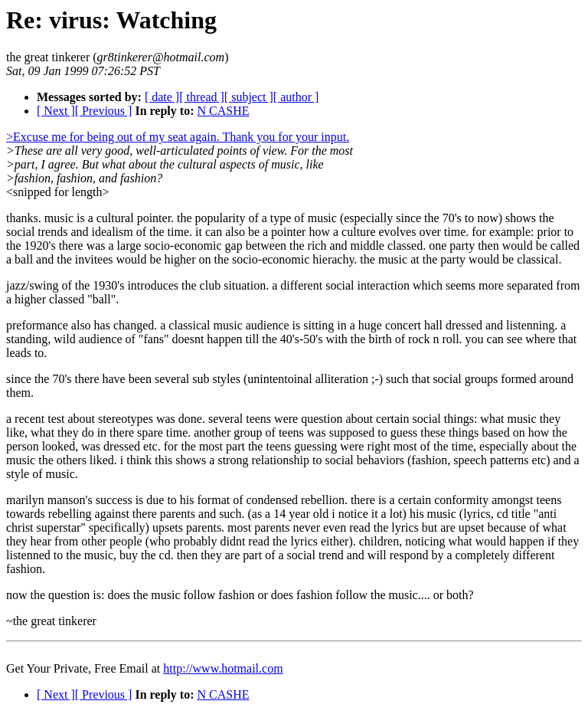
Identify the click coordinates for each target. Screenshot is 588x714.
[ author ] (296, 97)
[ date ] (162, 97)
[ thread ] (202, 97)
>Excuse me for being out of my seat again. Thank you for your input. (178, 137)
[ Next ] (56, 111)
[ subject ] (249, 97)
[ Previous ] (104, 111)
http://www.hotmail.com (223, 668)
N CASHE (223, 111)
